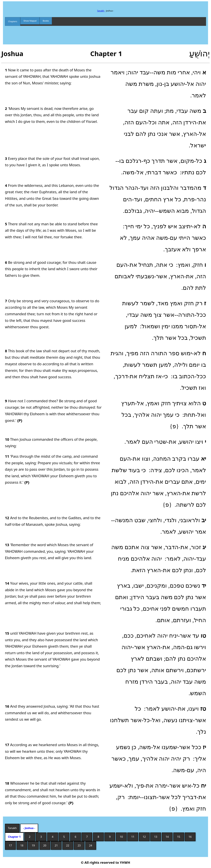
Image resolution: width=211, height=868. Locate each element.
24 (90, 845)
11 (133, 837)
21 (56, 845)
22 (68, 845)
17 (10, 845)
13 (156, 837)
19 (33, 845)
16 (190, 837)
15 (179, 837)
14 (167, 837)
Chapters (13, 21)
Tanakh (101, 11)
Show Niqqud (30, 21)
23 (79, 845)
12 (144, 837)
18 (22, 845)
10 (121, 837)
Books (46, 21)
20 (45, 845)
